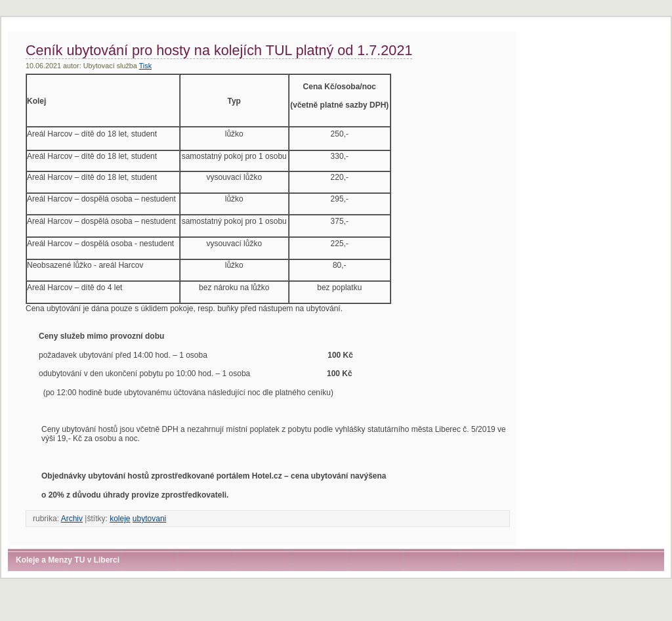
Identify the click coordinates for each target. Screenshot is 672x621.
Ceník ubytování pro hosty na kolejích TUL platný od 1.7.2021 (219, 50)
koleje (120, 519)
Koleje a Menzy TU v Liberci (68, 560)
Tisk (145, 66)
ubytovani (149, 519)
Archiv (72, 519)
